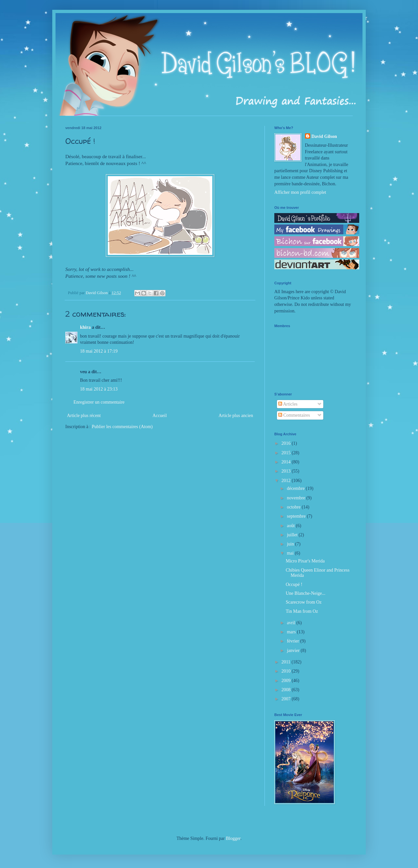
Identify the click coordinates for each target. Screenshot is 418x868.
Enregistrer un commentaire (99, 402)
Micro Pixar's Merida (305, 561)
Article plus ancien (236, 416)
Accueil (160, 416)
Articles (288, 404)
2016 (287, 443)
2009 (287, 681)
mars (292, 632)
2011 (287, 662)
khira (85, 327)
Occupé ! (294, 584)
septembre (297, 516)
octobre (294, 507)
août (291, 526)
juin (291, 544)
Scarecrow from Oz (304, 602)
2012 (287, 481)
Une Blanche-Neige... (305, 593)
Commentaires (294, 415)
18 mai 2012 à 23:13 (99, 389)
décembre (296, 488)
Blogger (233, 838)
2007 (287, 699)
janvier (294, 651)
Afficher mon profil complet (300, 192)
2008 (287, 690)
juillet (293, 535)
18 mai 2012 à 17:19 (99, 351)
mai (291, 553)
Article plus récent (84, 416)
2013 (287, 471)
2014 (287, 462)
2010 (287, 671)
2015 (287, 453)
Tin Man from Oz (302, 611)
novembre (296, 498)
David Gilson (324, 136)
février (293, 641)
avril (291, 623)
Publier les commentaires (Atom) (122, 427)
